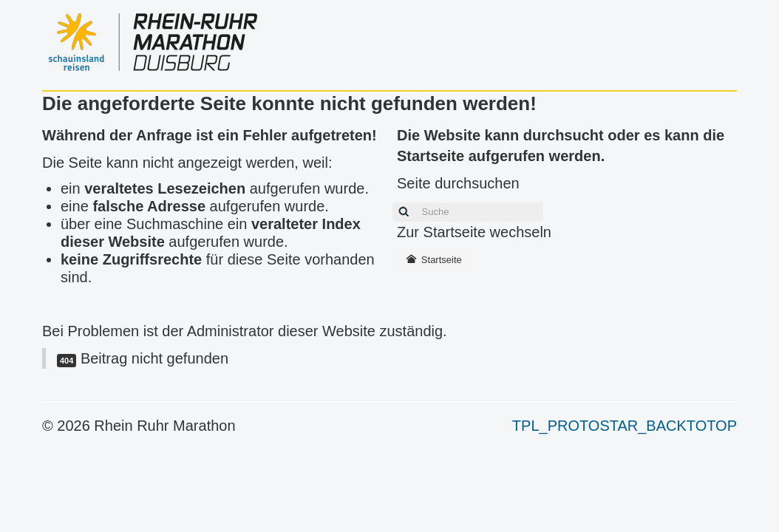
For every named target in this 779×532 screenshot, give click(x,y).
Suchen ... (388, 201)
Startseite (434, 260)
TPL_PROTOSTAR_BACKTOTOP (625, 426)
